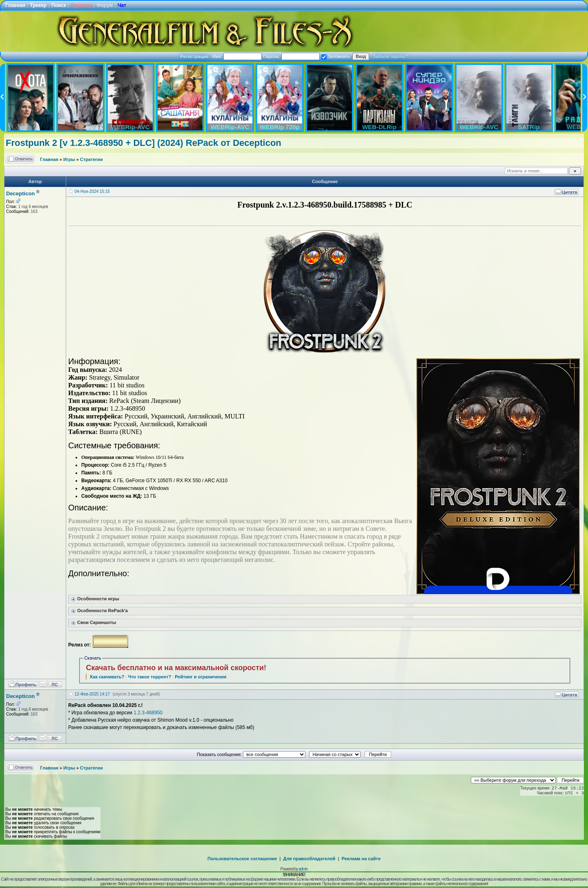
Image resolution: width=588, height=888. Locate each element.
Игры (69, 159)
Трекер (38, 5)
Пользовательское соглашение (242, 859)
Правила (81, 5)
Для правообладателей (310, 859)
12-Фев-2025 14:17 (92, 694)
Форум (105, 5)
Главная (15, 5)
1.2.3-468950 (148, 713)
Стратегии (91, 159)
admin (303, 869)
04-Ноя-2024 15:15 (92, 191)
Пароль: (291, 56)
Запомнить (336, 56)
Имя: (237, 56)
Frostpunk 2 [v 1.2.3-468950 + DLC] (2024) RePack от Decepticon (144, 143)
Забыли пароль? (390, 56)
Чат (122, 5)
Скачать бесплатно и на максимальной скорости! (176, 668)
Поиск (59, 5)
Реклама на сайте (361, 859)
